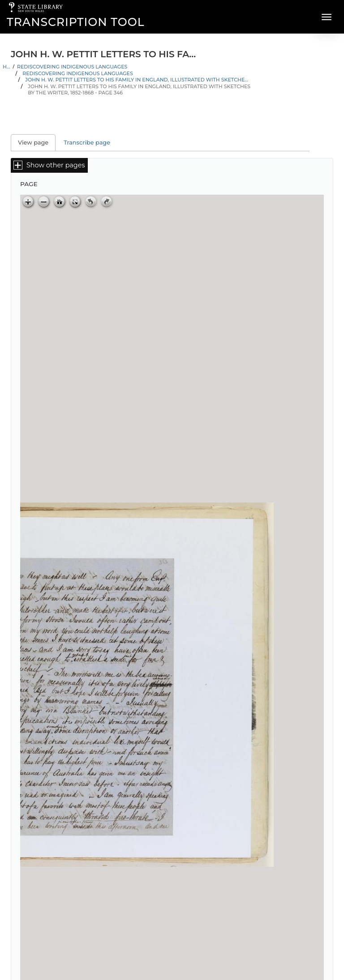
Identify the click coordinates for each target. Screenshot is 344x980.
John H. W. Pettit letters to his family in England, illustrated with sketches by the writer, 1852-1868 (137, 80)
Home (6, 67)
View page (37, 143)
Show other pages (56, 165)
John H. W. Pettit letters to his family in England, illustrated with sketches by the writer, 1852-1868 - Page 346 (139, 90)
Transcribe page (87, 143)
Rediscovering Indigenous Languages (72, 67)
